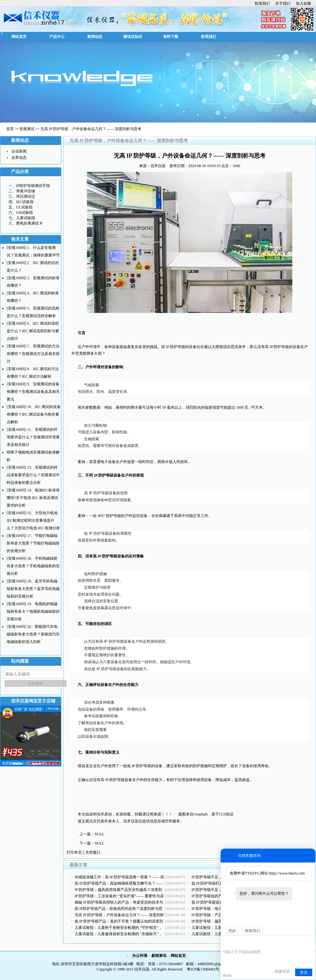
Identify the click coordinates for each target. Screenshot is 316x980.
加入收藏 (303, 3)
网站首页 (19, 37)
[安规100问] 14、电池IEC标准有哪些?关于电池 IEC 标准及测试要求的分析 (33, 498)
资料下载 (171, 37)
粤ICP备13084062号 (203, 969)
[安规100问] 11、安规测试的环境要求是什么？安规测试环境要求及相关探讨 (33, 437)
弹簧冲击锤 (26, 191)
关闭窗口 (93, 852)
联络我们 (252, 931)
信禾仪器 (158, 166)
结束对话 (282, 971)
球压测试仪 (26, 196)
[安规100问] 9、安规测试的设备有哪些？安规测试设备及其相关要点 (33, 392)
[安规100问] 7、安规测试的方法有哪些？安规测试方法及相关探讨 (33, 354)
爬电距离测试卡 (29, 223)
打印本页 (74, 852)
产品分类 (20, 172)
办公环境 (140, 956)
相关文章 (20, 239)
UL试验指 (24, 207)
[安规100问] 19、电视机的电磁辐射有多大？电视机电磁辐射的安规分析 (33, 611)
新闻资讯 (159, 956)
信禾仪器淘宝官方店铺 (33, 701)
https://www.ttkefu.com (287, 873)
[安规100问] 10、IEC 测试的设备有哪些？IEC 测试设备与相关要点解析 (34, 414)
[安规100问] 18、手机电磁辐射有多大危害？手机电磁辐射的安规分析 (33, 566)
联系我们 (262, 3)
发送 (304, 972)
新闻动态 (95, 37)
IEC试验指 (25, 202)
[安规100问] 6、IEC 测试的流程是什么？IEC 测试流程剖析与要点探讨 (33, 331)
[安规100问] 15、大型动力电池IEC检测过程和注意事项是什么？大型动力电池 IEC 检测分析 (33, 520)
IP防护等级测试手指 (33, 186)
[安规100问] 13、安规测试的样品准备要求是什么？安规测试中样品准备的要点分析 (33, 475)
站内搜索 (20, 661)
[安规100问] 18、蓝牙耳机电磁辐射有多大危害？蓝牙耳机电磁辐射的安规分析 (33, 589)
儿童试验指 (26, 218)
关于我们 (283, 3)
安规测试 (27, 129)
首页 (10, 129)
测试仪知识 (133, 37)
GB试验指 (24, 213)
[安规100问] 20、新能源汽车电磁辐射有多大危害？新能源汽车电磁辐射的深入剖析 (33, 634)
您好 (232, 931)
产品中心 (57, 37)
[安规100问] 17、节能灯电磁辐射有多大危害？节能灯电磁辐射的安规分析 (33, 543)
